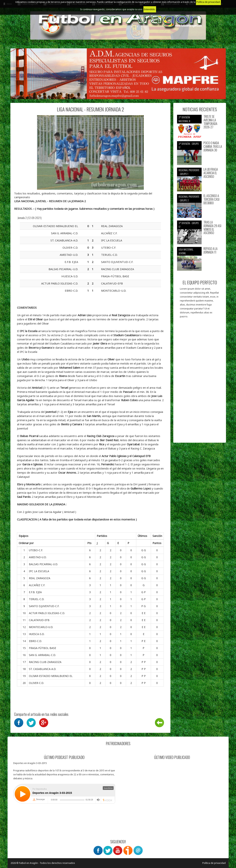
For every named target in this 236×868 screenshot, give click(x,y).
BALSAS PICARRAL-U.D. (43, 564)
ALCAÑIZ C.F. (37, 585)
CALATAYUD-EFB (39, 620)
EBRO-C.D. (35, 641)
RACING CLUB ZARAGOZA (45, 662)
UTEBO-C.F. (36, 550)
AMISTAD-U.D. (38, 557)
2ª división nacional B (184, 119)
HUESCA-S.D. (37, 634)
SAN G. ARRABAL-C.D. (42, 655)
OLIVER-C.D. (36, 683)
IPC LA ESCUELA (39, 571)
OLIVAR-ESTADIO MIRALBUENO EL (51, 676)
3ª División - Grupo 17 (189, 145)
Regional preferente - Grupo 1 (189, 172)
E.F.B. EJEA (35, 592)
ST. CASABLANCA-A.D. (43, 669)
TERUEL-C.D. (37, 599)
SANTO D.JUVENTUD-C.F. (44, 606)
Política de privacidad (214, 863)
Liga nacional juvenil (186, 251)
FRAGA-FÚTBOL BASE (43, 648)
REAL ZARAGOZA (40, 578)
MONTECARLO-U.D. (41, 627)
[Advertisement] (200, 382)
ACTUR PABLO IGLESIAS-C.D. (47, 613)
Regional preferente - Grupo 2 (189, 198)
